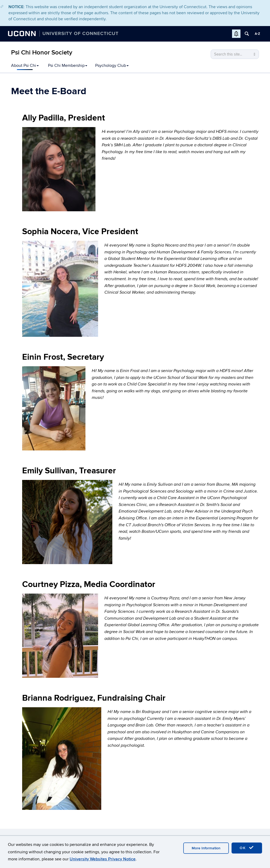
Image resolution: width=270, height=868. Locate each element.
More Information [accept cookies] (206, 848)
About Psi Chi (25, 66)
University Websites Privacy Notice (103, 859)
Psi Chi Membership (68, 66)
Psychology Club (112, 66)
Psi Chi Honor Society (42, 52)
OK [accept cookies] (247, 848)
